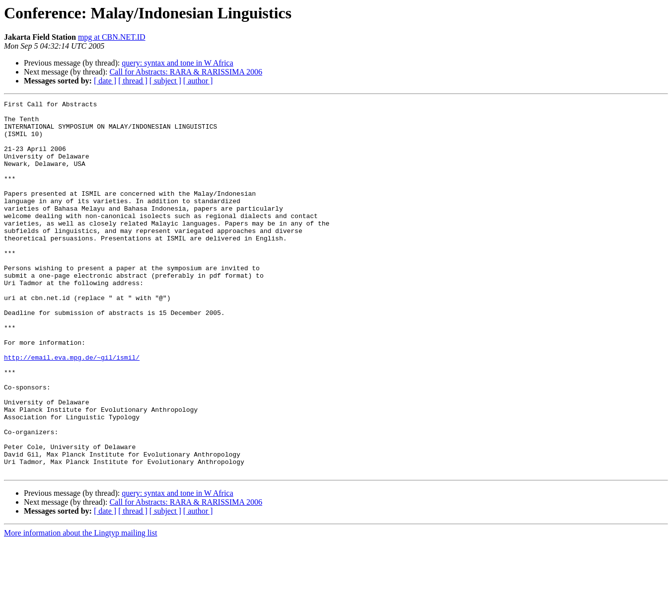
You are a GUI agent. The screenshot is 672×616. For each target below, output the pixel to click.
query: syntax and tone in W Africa (177, 63)
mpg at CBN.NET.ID (112, 37)
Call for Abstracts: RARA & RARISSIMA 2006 (186, 72)
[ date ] (105, 81)
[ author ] (198, 81)
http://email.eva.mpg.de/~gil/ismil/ (72, 409)
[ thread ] (133, 81)
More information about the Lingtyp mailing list (80, 607)
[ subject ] (165, 81)
